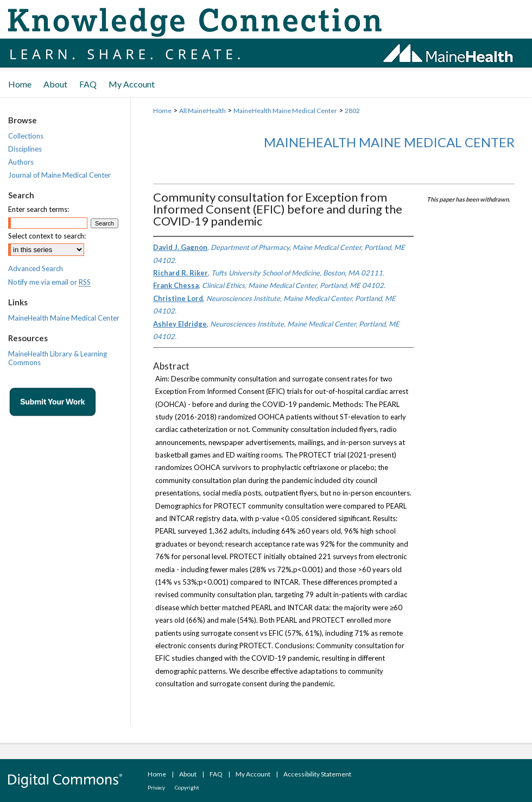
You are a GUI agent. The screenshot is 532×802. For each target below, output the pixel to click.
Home (162, 111)
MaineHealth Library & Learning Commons (58, 358)
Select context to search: (47, 236)
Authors (21, 162)
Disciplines (25, 149)
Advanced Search (36, 268)
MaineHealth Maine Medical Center (285, 111)
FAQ (216, 774)
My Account (253, 774)
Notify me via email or (49, 282)
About (188, 774)
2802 (352, 111)
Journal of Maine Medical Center (59, 175)
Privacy (156, 787)
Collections (26, 136)
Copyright (187, 787)
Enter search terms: (39, 209)
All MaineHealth (202, 111)
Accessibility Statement (317, 774)
